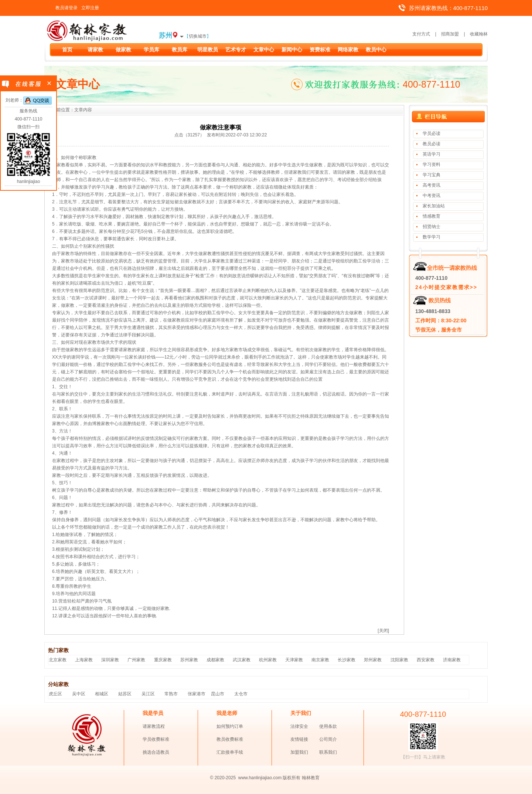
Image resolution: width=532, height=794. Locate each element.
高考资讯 (432, 185)
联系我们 (328, 752)
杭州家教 (268, 660)
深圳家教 (110, 660)
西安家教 (426, 660)
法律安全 (299, 726)
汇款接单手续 (230, 752)
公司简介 (328, 739)
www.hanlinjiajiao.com (261, 778)
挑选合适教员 (156, 752)
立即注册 (90, 8)
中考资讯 (432, 196)
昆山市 (218, 694)
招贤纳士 (432, 227)
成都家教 (215, 660)
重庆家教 (163, 660)
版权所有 (291, 778)
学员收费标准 (156, 739)
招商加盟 (450, 34)
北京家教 (58, 660)
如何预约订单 (230, 726)
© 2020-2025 (223, 778)
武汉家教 (242, 660)
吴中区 (79, 694)
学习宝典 (432, 175)
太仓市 (241, 694)
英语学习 (432, 154)
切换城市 (198, 36)
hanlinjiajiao (29, 181)
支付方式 (421, 34)
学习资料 (432, 164)
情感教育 (432, 216)
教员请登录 (66, 8)
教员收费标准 (230, 739)
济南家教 (452, 660)
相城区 (102, 694)
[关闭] (383, 631)
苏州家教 (189, 660)
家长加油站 (434, 206)
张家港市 (197, 694)
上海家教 (84, 660)
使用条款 (328, 726)
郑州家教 (373, 660)
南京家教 (320, 660)
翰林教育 (311, 778)
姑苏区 (125, 694)
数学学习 (432, 237)
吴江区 (148, 694)
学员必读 (432, 133)
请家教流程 (154, 726)
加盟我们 (299, 752)
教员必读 (432, 144)
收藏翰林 (479, 34)
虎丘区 (55, 694)
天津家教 (294, 660)
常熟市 (171, 694)
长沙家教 (347, 660)
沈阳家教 (399, 660)
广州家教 (136, 660)
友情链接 (299, 739)
